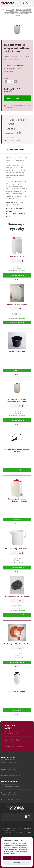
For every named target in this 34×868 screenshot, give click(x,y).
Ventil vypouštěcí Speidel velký (17, 644)
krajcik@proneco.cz (13, 140)
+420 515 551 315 (8, 760)
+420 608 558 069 (12, 731)
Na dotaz (17, 370)
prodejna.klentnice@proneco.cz (13, 762)
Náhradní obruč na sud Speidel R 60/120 (17, 450)
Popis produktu (17, 150)
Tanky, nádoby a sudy (11, 12)
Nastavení (17, 863)
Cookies (28, 832)
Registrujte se (8, 106)
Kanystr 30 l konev (17, 691)
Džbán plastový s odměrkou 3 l (17, 549)
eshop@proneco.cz (12, 734)
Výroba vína (10, 10)
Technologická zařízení (24, 10)
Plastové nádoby (26, 12)
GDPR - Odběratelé (25, 828)
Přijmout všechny (17, 858)
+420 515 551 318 (8, 784)
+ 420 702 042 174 (12, 138)
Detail (17, 279)
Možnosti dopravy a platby (13, 832)
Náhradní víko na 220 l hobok (17, 596)
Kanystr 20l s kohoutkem (17, 304)
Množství (7, 78)
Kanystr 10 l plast (17, 257)
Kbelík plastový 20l (17, 352)
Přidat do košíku (12, 98)
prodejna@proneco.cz (10, 787)
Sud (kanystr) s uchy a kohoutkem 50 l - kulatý (17, 400)
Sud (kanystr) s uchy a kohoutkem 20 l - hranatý (17, 500)
